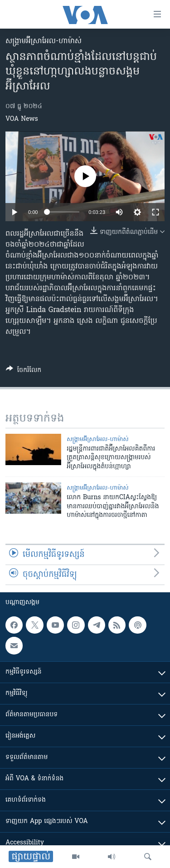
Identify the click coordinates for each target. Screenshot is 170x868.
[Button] (24, 372)
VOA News (22, 119)
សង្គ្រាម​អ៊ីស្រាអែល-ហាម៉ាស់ (44, 41)
